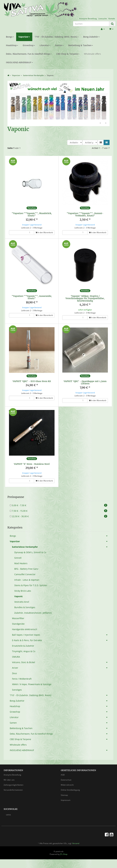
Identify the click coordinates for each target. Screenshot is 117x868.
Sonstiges (17, 690)
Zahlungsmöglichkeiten (13, 785)
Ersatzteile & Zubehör (23, 646)
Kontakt (112, 18)
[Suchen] (91, 24)
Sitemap (64, 795)
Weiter (106, 123)
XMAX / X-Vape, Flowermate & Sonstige (32, 684)
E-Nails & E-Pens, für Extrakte (61, 640)
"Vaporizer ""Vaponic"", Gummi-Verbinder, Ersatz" (85, 214)
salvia (8, 815)
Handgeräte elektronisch (25, 629)
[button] (101, 142)
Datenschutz (66, 780)
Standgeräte (18, 624)
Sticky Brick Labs (23, 591)
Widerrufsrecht (67, 785)
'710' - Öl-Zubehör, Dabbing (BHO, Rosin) (57, 37)
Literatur (45, 45)
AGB (63, 775)
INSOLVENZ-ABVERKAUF (19, 62)
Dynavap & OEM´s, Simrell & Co (30, 552)
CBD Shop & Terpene (68, 54)
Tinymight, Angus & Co (24, 651)
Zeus (14, 673)
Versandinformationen (13, 790)
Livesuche (103, 18)
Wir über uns (9, 780)
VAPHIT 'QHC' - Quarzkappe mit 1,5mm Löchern (85, 382)
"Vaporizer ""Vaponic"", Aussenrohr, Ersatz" (32, 297)
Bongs (10, 37)
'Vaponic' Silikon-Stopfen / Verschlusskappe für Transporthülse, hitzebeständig (85, 298)
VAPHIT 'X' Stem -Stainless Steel (32, 464)
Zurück (100, 123)
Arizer (61, 668)
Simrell (18, 558)
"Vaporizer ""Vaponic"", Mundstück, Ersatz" (32, 214)
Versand (76, 843)
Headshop (12, 45)
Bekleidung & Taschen (81, 45)
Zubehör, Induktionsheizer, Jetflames (33, 613)
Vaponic (19, 596)
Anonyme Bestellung (88, 18)
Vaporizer (24, 37)
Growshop (29, 45)
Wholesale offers (92, 54)
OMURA (16, 657)
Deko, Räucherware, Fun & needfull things (29, 54)
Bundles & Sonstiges (25, 607)
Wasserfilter (18, 618)
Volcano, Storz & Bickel (61, 662)
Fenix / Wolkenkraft (22, 679)
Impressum (66, 800)
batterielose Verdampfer (61, 547)
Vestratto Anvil (22, 602)
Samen (59, 45)
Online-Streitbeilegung (70, 790)
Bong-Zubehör (91, 37)
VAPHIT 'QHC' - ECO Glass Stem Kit (32, 381)
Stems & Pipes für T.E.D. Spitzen (31, 585)
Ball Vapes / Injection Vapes (61, 635)
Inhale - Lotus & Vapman (27, 580)
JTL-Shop (64, 854)
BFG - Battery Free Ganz (26, 569)
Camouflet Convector (25, 574)
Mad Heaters (21, 563)
